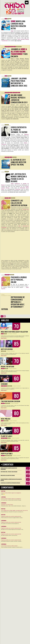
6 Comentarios (7, 94)
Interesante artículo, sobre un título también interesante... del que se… (14, 506)
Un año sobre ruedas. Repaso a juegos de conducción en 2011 (19, 99)
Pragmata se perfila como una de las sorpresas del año (11, 516)
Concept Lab (26, 209)
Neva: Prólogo (6, 419)
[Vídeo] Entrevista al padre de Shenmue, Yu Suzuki (19, 130)
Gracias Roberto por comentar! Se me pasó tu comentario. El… (12, 512)
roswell (3, 158)
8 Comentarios (7, 20)
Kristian (3, 20)
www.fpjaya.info (5, 296)
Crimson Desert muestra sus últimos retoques (9, 546)
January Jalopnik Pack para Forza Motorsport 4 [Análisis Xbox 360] (19, 82)
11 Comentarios (7, 276)
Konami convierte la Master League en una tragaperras (11, 493)
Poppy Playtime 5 (7, 454)
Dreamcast (18, 189)
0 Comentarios (8, 48)
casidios (4, 199)
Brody (3, 173)
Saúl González (4, 126)
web (19, 226)
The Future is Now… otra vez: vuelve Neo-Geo (9, 472)
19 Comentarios (7, 158)
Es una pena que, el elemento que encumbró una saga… (11, 500)
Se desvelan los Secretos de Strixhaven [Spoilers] (10, 483)
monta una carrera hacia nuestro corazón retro (18, 25)
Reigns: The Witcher (7, 367)
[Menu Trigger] (27, 2)
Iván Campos (10, 334)
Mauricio (15, 386)
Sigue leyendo (4, 338)
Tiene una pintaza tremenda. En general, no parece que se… (12, 547)
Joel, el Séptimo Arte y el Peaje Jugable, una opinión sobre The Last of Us (14, 511)
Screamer (4, 384)
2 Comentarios (7, 77)
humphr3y (4, 77)
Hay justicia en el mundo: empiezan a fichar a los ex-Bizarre (19, 178)
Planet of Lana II (7, 436)
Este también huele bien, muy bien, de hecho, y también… (12, 541)
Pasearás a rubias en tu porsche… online (19, 280)
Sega (12, 31)
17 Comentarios (9, 296)
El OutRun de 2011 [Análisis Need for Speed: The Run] (18, 162)
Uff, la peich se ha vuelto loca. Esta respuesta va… (10, 524)
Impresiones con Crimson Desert (7, 505)
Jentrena (9, 351)
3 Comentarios (9, 126)
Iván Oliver (4, 48)
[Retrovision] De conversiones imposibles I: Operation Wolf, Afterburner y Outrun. (13, 303)
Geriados (15, 456)
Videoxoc (26, 135)
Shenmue (4, 144)
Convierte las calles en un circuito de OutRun (19, 203)
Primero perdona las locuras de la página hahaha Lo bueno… (12, 518)
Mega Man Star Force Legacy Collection (14, 332)
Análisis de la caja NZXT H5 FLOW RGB (8, 476)
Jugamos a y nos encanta (19, 53)
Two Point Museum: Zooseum (10, 401)
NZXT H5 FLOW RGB (7, 349)
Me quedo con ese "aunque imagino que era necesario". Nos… (12, 529)
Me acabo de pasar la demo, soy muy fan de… (10, 535)
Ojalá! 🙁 (3, 494)
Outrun (25, 143)
